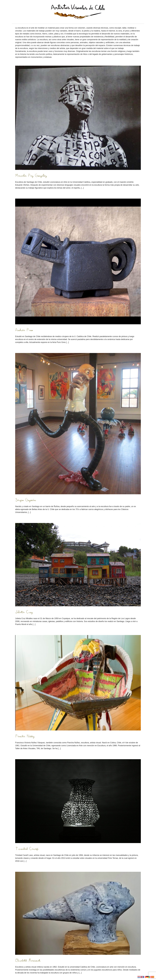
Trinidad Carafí (27, 849)
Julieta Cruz (24, 612)
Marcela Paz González (31, 176)
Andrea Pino (24, 330)
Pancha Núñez (25, 736)
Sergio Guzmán (26, 500)
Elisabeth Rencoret (28, 960)
